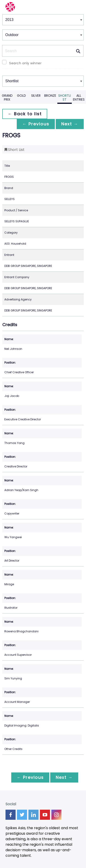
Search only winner (25, 63)
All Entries (79, 98)
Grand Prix (7, 98)
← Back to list (25, 114)
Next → (70, 124)
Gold (21, 96)
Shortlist (65, 98)
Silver (36, 96)
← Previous (36, 124)
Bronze (50, 96)
